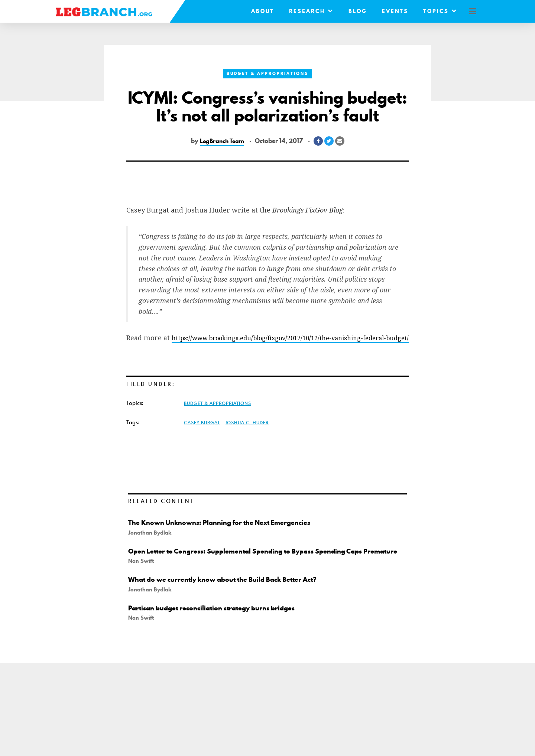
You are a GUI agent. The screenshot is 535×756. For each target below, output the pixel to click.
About (257, 11)
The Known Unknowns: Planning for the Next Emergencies (229, 533)
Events (390, 11)
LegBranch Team (222, 141)
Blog (352, 11)
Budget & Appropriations (267, 73)
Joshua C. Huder (247, 433)
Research (306, 11)
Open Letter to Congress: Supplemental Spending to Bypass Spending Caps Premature (258, 566)
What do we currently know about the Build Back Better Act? (234, 598)
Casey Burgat (202, 433)
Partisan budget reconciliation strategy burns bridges (220, 626)
